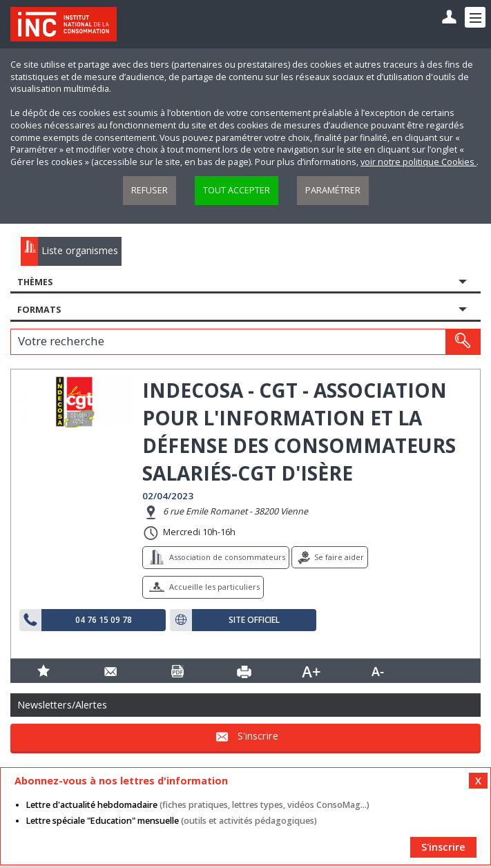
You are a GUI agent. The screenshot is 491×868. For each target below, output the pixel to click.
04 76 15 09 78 (104, 620)
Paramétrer (333, 190)
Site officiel (254, 620)
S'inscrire (258, 736)
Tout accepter (237, 190)
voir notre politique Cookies (418, 162)
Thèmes (35, 282)
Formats (39, 310)
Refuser (150, 190)
